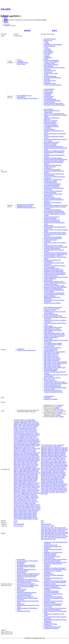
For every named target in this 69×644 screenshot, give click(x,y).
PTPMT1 (34, 482)
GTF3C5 (29, 451)
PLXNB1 (43, 482)
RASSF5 (38, 483)
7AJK (63, 536)
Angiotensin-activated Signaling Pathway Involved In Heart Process (55, 275)
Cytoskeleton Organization (51, 125)
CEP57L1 (16, 436)
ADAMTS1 (32, 420)
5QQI (50, 535)
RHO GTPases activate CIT (51, 355)
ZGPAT (16, 509)
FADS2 (31, 443)
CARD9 (16, 430)
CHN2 (61, 459)
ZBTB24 (23, 506)
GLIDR (23, 450)
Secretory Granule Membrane (52, 60)
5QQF (66, 533)
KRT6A (33, 460)
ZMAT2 (20, 509)
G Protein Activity (49, 92)
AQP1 (34, 423)
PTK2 (59, 484)
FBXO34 (28, 446)
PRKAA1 (21, 480)
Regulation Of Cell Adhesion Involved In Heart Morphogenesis (55, 266)
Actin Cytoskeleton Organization (52, 184)
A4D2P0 (43, 526)
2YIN (58, 531)
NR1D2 (25, 474)
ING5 (28, 456)
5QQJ (53, 535)
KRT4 (26, 460)
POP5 (31, 479)
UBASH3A (17, 503)
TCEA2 (22, 496)
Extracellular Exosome (50, 80)
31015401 (58, 415)
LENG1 (36, 464)
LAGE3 (28, 464)
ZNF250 (33, 510)
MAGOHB (22, 469)
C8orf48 (31, 428)
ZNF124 (29, 509)
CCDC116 (16, 431)
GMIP (54, 466)
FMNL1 (50, 466)
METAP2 (52, 474)
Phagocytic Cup (48, 40)
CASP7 (43, 458)
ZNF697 (30, 517)
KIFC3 (25, 459)
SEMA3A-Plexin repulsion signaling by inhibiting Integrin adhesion (54, 337)
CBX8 (30, 430)
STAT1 (65, 488)
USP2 (30, 503)
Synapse (46, 75)
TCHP (31, 496)
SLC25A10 (29, 489)
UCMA (22, 503)
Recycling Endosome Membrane (52, 78)
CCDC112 (35, 430)
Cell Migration (48, 168)
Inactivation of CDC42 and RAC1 (53, 347)
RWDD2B (28, 486)
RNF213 (32, 484)
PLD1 (61, 479)
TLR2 (42, 491)
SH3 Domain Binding (50, 602)
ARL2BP (43, 456)
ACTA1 (54, 445)
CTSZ (28, 438)
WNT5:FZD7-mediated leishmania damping (55, 388)
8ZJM (54, 539)
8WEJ (62, 538)
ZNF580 (25, 516)
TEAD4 (35, 496)
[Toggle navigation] (1, 14)
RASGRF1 (55, 485)
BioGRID (6, 25)
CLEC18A (16, 437)
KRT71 (20, 461)
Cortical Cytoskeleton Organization (53, 191)
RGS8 (28, 484)
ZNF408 (21, 513)
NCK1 (54, 475)
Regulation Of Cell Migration (52, 187)
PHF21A (16, 477)
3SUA (56, 532)
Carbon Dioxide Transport (24, 611)
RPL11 (16, 486)
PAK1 (42, 478)
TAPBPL (24, 494)
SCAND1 (37, 486)
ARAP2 (55, 446)
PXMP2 (16, 483)
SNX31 (51, 488)
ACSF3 (27, 420)
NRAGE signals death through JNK (53, 316)
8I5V (52, 538)
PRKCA (62, 482)
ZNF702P (35, 517)
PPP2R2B (49, 482)
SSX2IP (35, 493)
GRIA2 (58, 466)
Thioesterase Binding (49, 102)
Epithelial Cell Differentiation (25, 206)
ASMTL (29, 424)
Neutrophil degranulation (50, 370)
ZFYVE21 (32, 507)
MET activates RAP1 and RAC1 (52, 378)
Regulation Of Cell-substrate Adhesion (54, 161)
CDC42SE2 (44, 459)
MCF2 (60, 472)
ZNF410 (25, 513)
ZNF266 (16, 512)
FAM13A (52, 465)
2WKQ (50, 531)
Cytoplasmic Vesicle (49, 63)
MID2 (25, 470)
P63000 (52, 526)
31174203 (58, 407)
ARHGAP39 (64, 451)
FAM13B (58, 465)
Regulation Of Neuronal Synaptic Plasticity (55, 233)
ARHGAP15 (51, 448)
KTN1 (65, 469)
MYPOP (36, 471)
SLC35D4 (35, 489)
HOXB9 (27, 454)
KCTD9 (16, 459)
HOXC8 (31, 454)
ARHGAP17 (58, 448)
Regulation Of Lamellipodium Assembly (54, 151)
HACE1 (43, 468)
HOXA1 (22, 454)
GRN (62, 466)
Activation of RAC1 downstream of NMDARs (56, 383)
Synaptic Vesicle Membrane (51, 62)
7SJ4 (42, 538)
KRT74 (32, 461)
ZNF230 (29, 510)
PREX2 (58, 482)
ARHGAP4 (44, 452)
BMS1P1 (36, 426)
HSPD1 (25, 456)
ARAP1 (51, 446)
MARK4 (34, 469)
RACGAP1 (64, 484)
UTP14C (16, 505)
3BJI (64, 531)
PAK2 (46, 478)
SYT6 (15, 494)
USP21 (34, 503)
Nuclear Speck (21, 604)
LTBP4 (54, 471)
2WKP (46, 531)
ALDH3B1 (17, 423)
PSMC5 (25, 482)
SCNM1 (16, 487)
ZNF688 (25, 517)
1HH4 (56, 528)
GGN (20, 450)
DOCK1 (65, 462)
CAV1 (47, 458)
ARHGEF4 (57, 455)
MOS (37, 470)
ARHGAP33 (51, 451)
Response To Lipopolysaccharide (52, 198)
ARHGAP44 (50, 452)
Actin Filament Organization (51, 126)
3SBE (49, 532)
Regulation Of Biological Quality (53, 627)
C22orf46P (22, 428)
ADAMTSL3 (17, 421)
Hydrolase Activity (49, 96)
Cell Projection (48, 72)
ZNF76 (16, 519)
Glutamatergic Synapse (50, 83)
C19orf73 (35, 427)
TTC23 (26, 500)
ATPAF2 (37, 424)
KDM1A (20, 459)
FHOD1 (66, 465)
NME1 (43, 477)
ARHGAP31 (64, 449)
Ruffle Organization (49, 197)
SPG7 (19, 493)
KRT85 (20, 464)
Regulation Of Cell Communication (53, 552)
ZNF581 (30, 516)
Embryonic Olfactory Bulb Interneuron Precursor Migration (54, 174)
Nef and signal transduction (51, 314)
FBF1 (19, 446)
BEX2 (32, 426)
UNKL (43, 492)
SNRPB (16, 492)
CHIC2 (37, 436)
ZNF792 (20, 519)
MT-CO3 (57, 474)
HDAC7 (47, 468)
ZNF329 (35, 512)
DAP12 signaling (48, 326)
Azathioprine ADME (49, 389)
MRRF (21, 471)
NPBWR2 (16, 474)
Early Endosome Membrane (51, 65)
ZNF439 (16, 515)
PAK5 (53, 478)
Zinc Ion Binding (21, 572)
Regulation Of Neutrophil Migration (53, 289)
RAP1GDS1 (49, 485)
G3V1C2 (16, 526)
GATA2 (29, 449)
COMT (35, 437)
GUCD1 (34, 451)
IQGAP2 (48, 469)
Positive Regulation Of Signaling (52, 605)
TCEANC (27, 496)
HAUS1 (21, 453)
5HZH (49, 533)
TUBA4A (62, 491)
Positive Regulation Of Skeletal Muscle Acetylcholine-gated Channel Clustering (54, 294)
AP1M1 (30, 423)
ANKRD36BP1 (24, 423)
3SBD (46, 532)
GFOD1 (16, 450)
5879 (42, 521)
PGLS (33, 476)
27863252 (61, 417)
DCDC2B (25, 440)
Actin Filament (48, 50)
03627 (42, 522)
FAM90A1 (34, 444)
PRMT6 (55, 484)
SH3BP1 (58, 487)
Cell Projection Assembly (51, 181)
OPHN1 (63, 477)
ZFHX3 (16, 507)
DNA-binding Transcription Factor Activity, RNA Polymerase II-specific (28, 582)
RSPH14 (20, 486)
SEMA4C (24, 487)
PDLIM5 (25, 476)
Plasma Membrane (49, 52)
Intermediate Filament (23, 63)
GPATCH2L (24, 451)
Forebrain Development (50, 192)
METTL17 (16, 470)
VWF (64, 492)
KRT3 (23, 460)
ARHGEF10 (56, 454)
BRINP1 (60, 456)
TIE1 (19, 497)
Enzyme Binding (48, 98)
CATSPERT (25, 430)
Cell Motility (47, 241)
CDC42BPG (56, 458)
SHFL (15, 489)
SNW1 (20, 492)
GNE (31, 450)
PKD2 (36, 477)
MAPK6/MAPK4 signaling (51, 369)
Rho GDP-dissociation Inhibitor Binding (54, 105)
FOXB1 (26, 447)
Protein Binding (21, 97)
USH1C (47, 492)
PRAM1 (16, 480)
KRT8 (27, 463)
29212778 (60, 409)
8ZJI (42, 539)
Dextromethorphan (49, 396)
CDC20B (19, 434)
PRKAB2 (26, 480)
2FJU (53, 529)
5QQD (59, 533)
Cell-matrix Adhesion (50, 129)
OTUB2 (20, 476)
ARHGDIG (50, 454)
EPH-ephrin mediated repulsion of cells (54, 333)
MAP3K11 (50, 472)
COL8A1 (30, 437)
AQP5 (37, 423)
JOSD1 (30, 457)
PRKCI (47, 484)
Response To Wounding (50, 145)
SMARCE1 (24, 490)
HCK (31, 453)
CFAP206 (22, 436)
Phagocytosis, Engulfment (51, 121)
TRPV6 (29, 499)
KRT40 (27, 30)
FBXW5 (33, 446)
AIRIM (29, 421)
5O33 (56, 533)
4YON (43, 533)
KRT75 (36, 461)
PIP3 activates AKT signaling (52, 309)
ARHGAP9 (57, 452)
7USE (49, 538)
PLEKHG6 (56, 481)
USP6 (51, 492)
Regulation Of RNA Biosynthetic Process (28, 575)
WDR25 (32, 505)
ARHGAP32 (44, 451)
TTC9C (30, 500)
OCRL (59, 477)
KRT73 (28, 461)
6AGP (50, 536)
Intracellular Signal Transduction (52, 210)
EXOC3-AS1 (25, 443)
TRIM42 (20, 499)
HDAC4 (35, 453)
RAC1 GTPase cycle (49, 379)
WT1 (35, 505)
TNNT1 (16, 499)
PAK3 (49, 478)
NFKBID (28, 473)
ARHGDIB (44, 454)
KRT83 (16, 464)
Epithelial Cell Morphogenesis (52, 118)
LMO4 (27, 467)
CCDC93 (27, 433)
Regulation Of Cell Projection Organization (55, 582)
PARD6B (62, 478)
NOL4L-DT (37, 473)
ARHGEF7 (63, 455)
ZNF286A (21, 512)
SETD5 (29, 487)
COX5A (16, 438)
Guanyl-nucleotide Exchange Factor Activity (55, 562)
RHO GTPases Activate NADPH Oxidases (55, 368)
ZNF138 (34, 509)
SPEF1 (16, 493)
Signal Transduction (49, 558)
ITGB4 (22, 457)
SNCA (47, 488)
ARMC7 (21, 424)
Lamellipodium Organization (51, 628)
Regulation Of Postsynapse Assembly (54, 281)
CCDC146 (28, 431)
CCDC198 (16, 433)
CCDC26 (22, 433)
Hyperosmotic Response (50, 124)
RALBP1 (43, 485)
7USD (45, 538)
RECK (24, 484)
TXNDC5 (24, 502)
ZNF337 (16, 513)
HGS (39, 453)
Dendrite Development (50, 167)
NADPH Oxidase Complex (51, 73)
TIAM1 (65, 489)
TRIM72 (53, 491)
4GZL (63, 532)
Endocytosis (47, 119)
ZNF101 (24, 509)
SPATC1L (36, 492)
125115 (16, 521)
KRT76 (16, 463)
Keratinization (21, 349)
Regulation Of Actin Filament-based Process (55, 569)
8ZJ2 (65, 538)
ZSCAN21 (35, 519)
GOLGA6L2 (17, 451)
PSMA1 (16, 482)
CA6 (35, 428)
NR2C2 (55, 477)
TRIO (58, 491)
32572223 (33, 412)
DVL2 (64, 464)
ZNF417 (30, 513)
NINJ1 (32, 473)
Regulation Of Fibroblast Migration (53, 158)
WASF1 (46, 494)
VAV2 (57, 492)
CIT (64, 459)
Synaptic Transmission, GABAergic (53, 256)
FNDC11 (21, 447)
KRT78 (20, 463)
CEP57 (38, 434)
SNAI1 (33, 490)
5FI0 (46, 533)
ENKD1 (19, 443)
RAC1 (55, 30)
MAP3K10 (44, 472)
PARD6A (57, 478)
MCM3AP (44, 474)
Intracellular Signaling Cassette (52, 556)
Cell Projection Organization (51, 592)
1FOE (45, 528)
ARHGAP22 (44, 449)
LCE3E (32, 464)
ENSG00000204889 (19, 524)
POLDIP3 (16, 479)
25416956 (44, 20)
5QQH (46, 535)
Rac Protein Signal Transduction (52, 169)
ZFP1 (19, 507)
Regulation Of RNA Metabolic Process (27, 579)
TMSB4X (33, 497)
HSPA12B (20, 456)
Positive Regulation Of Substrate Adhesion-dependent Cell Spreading (55, 284)
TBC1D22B (17, 496)
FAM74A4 (28, 444)
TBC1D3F (60, 489)
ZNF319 (31, 512)
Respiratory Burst (49, 225)
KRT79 (24, 463)
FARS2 (39, 444)
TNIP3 (37, 497)
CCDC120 (22, 431)
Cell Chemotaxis (48, 261)
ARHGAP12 (44, 448)
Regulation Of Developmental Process (54, 598)
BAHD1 (24, 426)
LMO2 (23, 467)
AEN (22, 421)
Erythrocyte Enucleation (50, 218)
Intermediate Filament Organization (26, 208)
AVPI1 (15, 426)
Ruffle (46, 612)
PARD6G (43, 479)
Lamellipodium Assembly (51, 182)
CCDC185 (33, 431)
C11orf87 (29, 427)
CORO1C (47, 461)
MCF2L (64, 472)
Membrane (47, 56)
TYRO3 (33, 502)
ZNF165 (38, 509)
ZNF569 (16, 516)
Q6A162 (21, 526)
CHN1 (58, 459)
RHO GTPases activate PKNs (52, 353)
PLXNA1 (61, 481)
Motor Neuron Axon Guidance (52, 142)
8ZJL (51, 539)
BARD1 (28, 426)
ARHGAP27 (58, 449)
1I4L (62, 528)
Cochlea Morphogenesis (50, 279)
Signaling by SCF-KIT (50, 310)
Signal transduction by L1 (51, 350)
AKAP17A (34, 421)
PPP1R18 (35, 479)
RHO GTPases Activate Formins (52, 365)
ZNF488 (25, 515)
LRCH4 (34, 467)
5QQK (57, 535)
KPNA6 (57, 469)
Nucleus (46, 42)
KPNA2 (34, 459)
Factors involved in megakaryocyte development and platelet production (53, 391)
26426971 (56, 408)
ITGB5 (26, 457)
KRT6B (38, 460)
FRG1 (30, 447)
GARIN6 (24, 449)
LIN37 (23, 466)
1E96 (42, 528)
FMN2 (46, 466)
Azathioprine (47, 398)
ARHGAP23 (51, 449)
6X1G (60, 536)
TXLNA (16, 502)
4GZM (66, 532)
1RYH (49, 529)
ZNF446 (21, 515)
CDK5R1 (29, 434)
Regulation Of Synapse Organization (53, 601)
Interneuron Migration (50, 296)
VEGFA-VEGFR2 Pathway (51, 349)
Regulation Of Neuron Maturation (53, 165)
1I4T (64, 528)
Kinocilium (47, 79)
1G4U (49, 528)
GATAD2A (34, 449)
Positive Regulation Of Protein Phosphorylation (52, 111)
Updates (6, 22)
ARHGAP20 (64, 448)
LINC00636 (28, 466)
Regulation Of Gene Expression (25, 597)
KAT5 (38, 457)
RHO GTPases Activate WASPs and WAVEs (55, 362)
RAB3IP (29, 483)
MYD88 (43, 475)
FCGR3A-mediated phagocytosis (53, 385)
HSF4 (15, 456)
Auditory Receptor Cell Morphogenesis (54, 113)
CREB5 (20, 438)
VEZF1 (27, 505)
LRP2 (46, 471)
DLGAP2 (16, 441)
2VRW (43, 531)
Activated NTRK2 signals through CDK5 (55, 382)
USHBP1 (26, 503)
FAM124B (16, 444)
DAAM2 (20, 440)
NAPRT (19, 473)
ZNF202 (24, 510)
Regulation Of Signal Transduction (53, 549)
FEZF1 (37, 446)
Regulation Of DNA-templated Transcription (28, 574)
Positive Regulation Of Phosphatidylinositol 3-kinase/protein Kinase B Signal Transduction (56, 253)
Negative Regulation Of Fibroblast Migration (56, 159)
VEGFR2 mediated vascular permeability (55, 352)
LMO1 (19, 467)
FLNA (42, 466)
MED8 (38, 469)
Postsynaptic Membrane (50, 76)
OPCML (16, 476)
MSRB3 (25, 471)
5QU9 (46, 536)
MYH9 (47, 475)
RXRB (33, 486)
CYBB (59, 461)
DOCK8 (30, 441)
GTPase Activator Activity (51, 545)
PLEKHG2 (50, 481)
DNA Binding (20, 591)
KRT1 (38, 459)
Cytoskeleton (20, 61)
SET (51, 487)
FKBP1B (16, 447)
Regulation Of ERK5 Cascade (52, 268)
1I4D (59, 528)
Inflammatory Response (50, 122)
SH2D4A (34, 487)
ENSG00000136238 (46, 524)
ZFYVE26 (37, 507)
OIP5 (36, 474)
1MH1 (43, 529)
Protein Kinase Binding (50, 99)
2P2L (63, 529)
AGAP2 (43, 446)
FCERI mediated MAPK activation (53, 327)
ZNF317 (26, 512)
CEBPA (49, 459)
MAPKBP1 (29, 469)
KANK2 (34, 457)
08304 (15, 522)
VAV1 (54, 492)
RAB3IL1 (24, 483)
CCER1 (32, 433)
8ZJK (48, 539)
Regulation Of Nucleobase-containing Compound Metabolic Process (27, 593)
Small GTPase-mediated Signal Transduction (55, 139)
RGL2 (42, 487)
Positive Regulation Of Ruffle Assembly (54, 286)
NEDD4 (64, 475)
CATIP (20, 430)
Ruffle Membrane (49, 66)
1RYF (46, 529)
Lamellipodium (48, 58)
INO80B (32, 456)
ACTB (58, 445)
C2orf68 (27, 428)
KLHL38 (29, 459)
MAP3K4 (55, 472)
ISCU (19, 457)
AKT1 (47, 446)
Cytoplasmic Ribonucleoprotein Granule (54, 68)
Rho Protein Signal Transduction (52, 610)
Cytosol (19, 60)
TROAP (25, 499)
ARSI (25, 424)
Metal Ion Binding (22, 590)
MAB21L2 (17, 469)
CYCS (37, 438)
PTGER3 (29, 482)
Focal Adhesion (48, 53)
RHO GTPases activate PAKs (52, 360)
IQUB (15, 457)
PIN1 (33, 477)
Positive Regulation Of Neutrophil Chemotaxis (56, 277)
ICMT (55, 468)
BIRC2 (56, 456)
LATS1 (43, 471)
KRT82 (35, 463)
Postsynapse (47, 82)
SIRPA (19, 489)
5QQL (60, 535)
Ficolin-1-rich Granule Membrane (53, 85)
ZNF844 (24, 519)
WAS (42, 494)
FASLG (16, 446)
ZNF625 (16, 517)
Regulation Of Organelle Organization (54, 575)
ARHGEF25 (44, 455)
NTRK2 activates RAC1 (50, 380)
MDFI (48, 474)
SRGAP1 (56, 488)
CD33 (15, 434)
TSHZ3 (22, 500)
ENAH (48, 465)
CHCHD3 (32, 436)
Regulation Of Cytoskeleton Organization (55, 568)
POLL (21, 479)
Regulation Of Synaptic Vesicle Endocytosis (55, 287)
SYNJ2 (55, 489)
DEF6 (42, 462)
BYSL (20, 427)
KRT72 (24, 461)
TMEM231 (27, 497)
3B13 (61, 531)
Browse (6, 18)
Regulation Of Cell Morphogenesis (53, 180)
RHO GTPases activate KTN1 (52, 357)
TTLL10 (34, 500)
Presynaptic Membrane (50, 70)
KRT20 (19, 460)
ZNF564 (34, 515)
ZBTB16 (18, 506)
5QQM (64, 535)
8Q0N (58, 538)
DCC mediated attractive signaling (53, 343)
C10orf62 (24, 427)
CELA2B (34, 434)
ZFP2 (23, 507)
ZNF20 (20, 510)
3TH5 (59, 532)
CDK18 (24, 434)
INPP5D (37, 456)
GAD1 (33, 447)
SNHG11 (38, 490)
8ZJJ (45, 539)
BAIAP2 (52, 456)
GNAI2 (27, 450)
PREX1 (53, 482)
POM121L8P (26, 479)
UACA (37, 502)
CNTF (26, 437)
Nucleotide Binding (49, 89)
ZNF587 (34, 516)
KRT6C (16, 461)
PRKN (51, 484)
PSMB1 (20, 482)
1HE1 (52, 528)
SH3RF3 (43, 488)
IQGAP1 (43, 469)
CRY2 (24, 438)
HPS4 (51, 468)
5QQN (43, 536)
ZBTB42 (32, 506)
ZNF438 (34, 513)
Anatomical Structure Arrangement (53, 237)
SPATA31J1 (30, 492)
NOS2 (46, 477)
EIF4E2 (38, 441)
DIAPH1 (47, 462)
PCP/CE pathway (48, 339)
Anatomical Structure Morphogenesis (54, 147)
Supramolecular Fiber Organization (26, 584)
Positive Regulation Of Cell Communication (55, 611)
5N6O (52, 533)
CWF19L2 (32, 438)
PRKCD (43, 484)
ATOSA (33, 424)
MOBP (34, 470)
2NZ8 (59, 529)
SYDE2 (51, 489)
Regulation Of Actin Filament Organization (55, 581)
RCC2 (66, 485)
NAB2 (15, 473)
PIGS (25, 477)
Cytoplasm (47, 43)
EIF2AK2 (43, 465)
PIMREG (29, 477)
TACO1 (19, 494)
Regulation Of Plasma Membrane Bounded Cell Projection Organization (55, 586)
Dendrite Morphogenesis (50, 240)
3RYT (42, 532)
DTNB (34, 441)
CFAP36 (54, 459)
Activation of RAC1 (49, 346)
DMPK (56, 462)
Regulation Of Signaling (50, 554)
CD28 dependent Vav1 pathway (52, 329)
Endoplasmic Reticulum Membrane (53, 45)
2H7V (56, 529)
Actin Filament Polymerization (52, 185)
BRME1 (16, 427)
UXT (24, 505)
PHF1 (37, 476)
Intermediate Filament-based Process (26, 569)
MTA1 (29, 471)
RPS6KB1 (47, 487)
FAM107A (36, 443)
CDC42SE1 (62, 458)
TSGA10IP (17, 500)
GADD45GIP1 (18, 449)
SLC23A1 (23, 489)
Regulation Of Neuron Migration (52, 303)
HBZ (28, 453)
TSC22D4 (34, 499)
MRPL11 (16, 471)
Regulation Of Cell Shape (51, 144)
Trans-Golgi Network (50, 46)
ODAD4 (33, 474)
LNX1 (30, 467)
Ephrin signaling (48, 332)
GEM (38, 449)
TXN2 (20, 502)
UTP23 (20, 505)
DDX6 (33, 440)
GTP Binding (47, 95)
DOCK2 (26, 441)
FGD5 (62, 465)
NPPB (21, 474)
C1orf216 (16, 428)
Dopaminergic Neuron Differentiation (54, 271)
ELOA (15, 443)
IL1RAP (64, 468)
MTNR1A (63, 474)
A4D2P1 (48, 526)
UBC (66, 491)
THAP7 (16, 497)
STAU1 (47, 489)
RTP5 (24, 486)
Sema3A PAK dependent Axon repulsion (54, 335)
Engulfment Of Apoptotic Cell (52, 220)
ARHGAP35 (58, 451)
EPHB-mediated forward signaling (53, 330)
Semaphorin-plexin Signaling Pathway (54, 270)
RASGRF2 (61, 485)
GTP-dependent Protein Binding (52, 101)
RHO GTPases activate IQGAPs (52, 359)
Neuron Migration (49, 109)
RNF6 (36, 484)
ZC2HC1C (38, 506)
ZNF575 (21, 516)
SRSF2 (27, 493)
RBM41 (16, 484)
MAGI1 (62, 471)
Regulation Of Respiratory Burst (52, 260)
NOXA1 (50, 477)
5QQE (63, 533)
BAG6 (48, 456)
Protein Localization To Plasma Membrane (55, 273)
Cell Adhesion (48, 128)
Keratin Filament (21, 64)
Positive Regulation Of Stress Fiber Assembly (56, 247)
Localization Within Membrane (52, 248)
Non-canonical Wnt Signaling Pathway (54, 211)
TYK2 (29, 502)
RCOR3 (20, 484)
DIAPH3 (51, 462)
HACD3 (65, 466)
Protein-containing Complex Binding (53, 103)
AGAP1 (62, 445)
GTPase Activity (48, 91)
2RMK (66, 529)
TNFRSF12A (48, 491)
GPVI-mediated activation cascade (53, 307)
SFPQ (54, 487)
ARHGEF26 (51, 455)
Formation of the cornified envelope (26, 350)
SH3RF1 (63, 487)
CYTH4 (16, 440)
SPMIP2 (23, 493)
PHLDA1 (21, 477)
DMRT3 (21, 441)
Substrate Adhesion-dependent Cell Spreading (56, 205)
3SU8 (52, 532)
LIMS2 (19, 466)
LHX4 (15, 466)
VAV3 (61, 492)
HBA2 (25, 453)
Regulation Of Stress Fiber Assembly (53, 246)
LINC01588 (35, 466)
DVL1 (61, 464)
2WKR (54, 531)
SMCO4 (29, 490)
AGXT (25, 421)
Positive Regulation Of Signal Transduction (55, 608)
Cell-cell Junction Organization (52, 221)
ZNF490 (30, 515)
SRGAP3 (61, 488)
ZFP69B (26, 507)
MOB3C (30, 470)
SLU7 (19, 490)
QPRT (20, 483)
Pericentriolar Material (50, 39)
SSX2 (31, 493)
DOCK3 (48, 464)
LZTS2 (58, 471)
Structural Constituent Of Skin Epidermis (27, 98)
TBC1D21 (35, 494)
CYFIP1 (63, 461)
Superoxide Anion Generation (52, 217)
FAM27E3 (22, 444)
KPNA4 (53, 469)
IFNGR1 (59, 468)
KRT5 (30, 460)
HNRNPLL (17, 454)
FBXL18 (23, 446)
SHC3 (38, 487)
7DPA (66, 536)
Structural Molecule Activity (24, 96)
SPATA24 (24, 492)
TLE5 (22, 497)
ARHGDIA (63, 452)
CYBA (55, 461)
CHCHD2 (27, 436)
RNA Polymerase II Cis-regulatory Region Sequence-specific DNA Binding (28, 586)
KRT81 (31, 463)
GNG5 (34, 450)
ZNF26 (37, 510)
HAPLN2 (16, 453)
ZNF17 (16, 510)
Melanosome (47, 69)
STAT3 (43, 489)
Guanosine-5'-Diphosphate (51, 399)
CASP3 (65, 456)
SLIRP (15, 490)
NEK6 (23, 473)
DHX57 (37, 440)
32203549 (61, 405)
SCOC (20, 487)
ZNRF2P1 (30, 519)
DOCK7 (52, 464)
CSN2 (51, 461)
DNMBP (60, 462)
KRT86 (24, 464)
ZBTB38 (28, 506)
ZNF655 (21, 517)
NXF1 (29, 474)
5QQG (43, 535)
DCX (30, 440)
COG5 (43, 461)
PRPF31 (35, 480)
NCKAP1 (59, 475)
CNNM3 (22, 437)
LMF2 (15, 467)
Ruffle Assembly (48, 280)
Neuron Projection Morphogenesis (53, 238)
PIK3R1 (52, 479)
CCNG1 (36, 433)
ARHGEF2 (62, 454)
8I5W (55, 538)
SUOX (39, 493)
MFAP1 (22, 470)
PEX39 (30, 476)
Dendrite (46, 59)
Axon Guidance (48, 141)
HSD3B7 (36, 454)
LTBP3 (50, 471)
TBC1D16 (29, 494)
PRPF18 (31, 480)
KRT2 (15, 460)
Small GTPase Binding (50, 555)
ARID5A (16, 424)
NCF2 (51, 475)
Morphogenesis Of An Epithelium (26, 205)
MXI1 (32, 471)
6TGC (56, 536)
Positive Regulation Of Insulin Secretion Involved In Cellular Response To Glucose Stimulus (55, 214)
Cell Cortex (47, 55)
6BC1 (53, 536)
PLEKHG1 (44, 481)
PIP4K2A (57, 479)
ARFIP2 (59, 446)
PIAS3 (48, 479)
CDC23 (50, 458)
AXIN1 (19, 426)
